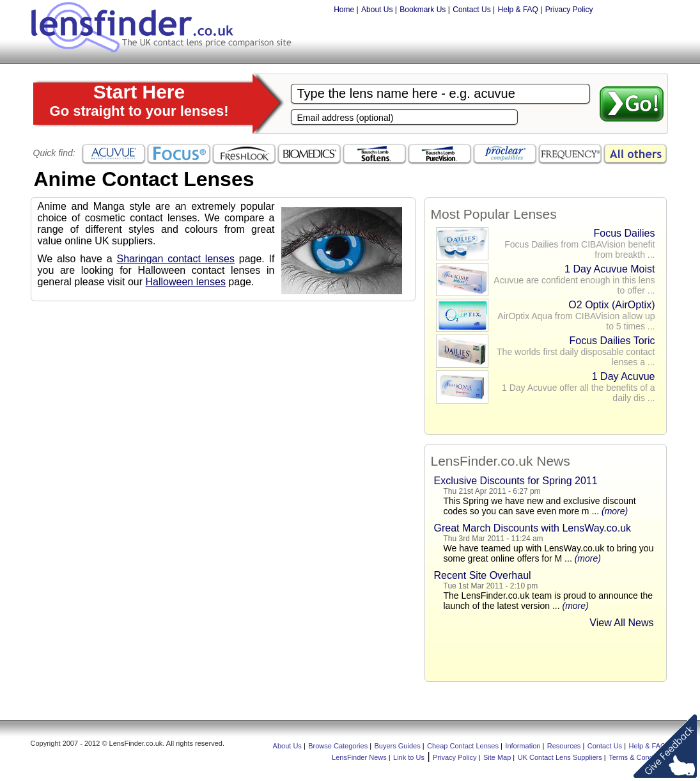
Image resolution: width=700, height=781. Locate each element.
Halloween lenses (185, 282)
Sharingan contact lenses (175, 259)
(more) (615, 511)
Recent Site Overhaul (483, 575)
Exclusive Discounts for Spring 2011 (516, 481)
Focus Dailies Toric (612, 341)
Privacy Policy (569, 10)
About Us (377, 10)
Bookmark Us (423, 10)
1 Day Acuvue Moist (610, 269)
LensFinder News (359, 757)
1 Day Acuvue (624, 376)
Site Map (497, 757)
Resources (564, 746)
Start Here (139, 100)
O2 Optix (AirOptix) (611, 305)
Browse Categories (338, 746)
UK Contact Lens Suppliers (560, 757)
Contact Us (471, 10)
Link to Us (409, 757)
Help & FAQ (518, 10)
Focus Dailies (624, 233)
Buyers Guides (398, 746)
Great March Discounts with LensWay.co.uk (533, 528)
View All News (621, 623)
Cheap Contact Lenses (463, 746)
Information (523, 746)
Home (344, 10)
